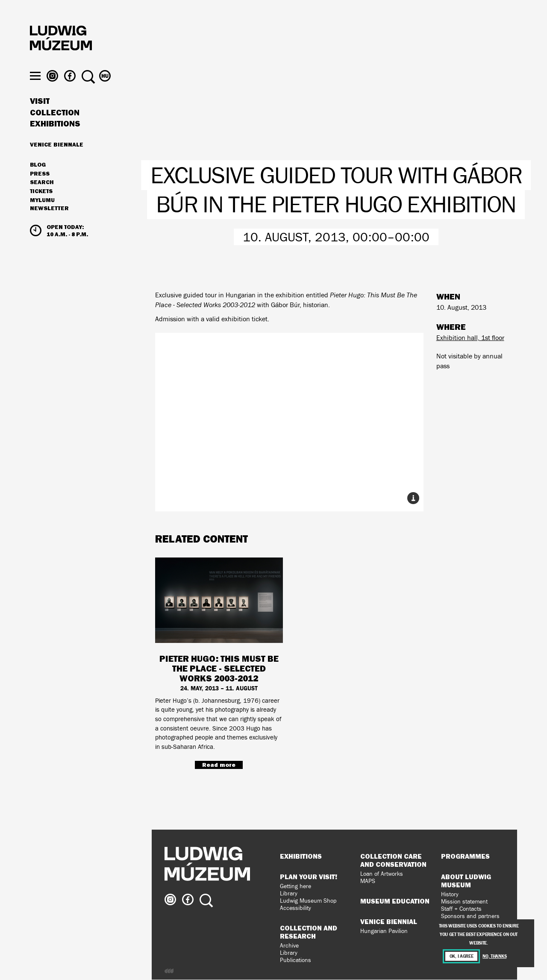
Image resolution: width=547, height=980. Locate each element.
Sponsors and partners (470, 916)
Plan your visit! (309, 877)
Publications (296, 960)
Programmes (465, 856)
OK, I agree (462, 956)
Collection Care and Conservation (393, 860)
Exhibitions (55, 140)
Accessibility (296, 908)
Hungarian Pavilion (384, 931)
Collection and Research (309, 932)
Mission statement (464, 902)
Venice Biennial (389, 921)
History (450, 894)
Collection (55, 129)
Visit (40, 117)
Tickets (41, 208)
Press (40, 190)
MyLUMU (42, 217)
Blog (38, 181)
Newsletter (49, 225)
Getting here (296, 886)
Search (42, 199)
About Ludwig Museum (466, 881)
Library (289, 893)
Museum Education (395, 901)
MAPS (368, 881)
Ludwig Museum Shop (308, 901)
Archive (289, 946)
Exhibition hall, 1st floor (470, 338)
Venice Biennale (57, 161)
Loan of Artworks (382, 874)
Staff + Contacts (461, 909)
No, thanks (494, 956)
